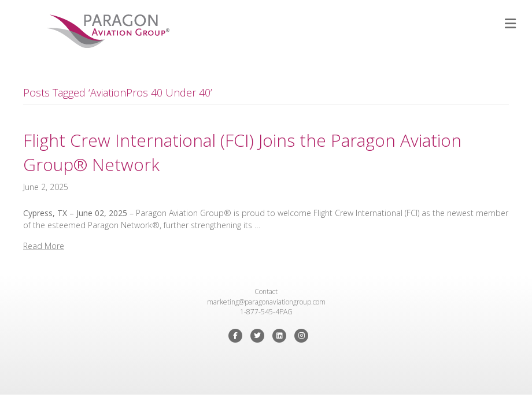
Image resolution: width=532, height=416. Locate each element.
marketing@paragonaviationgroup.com (266, 302)
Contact (266, 291)
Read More (44, 246)
